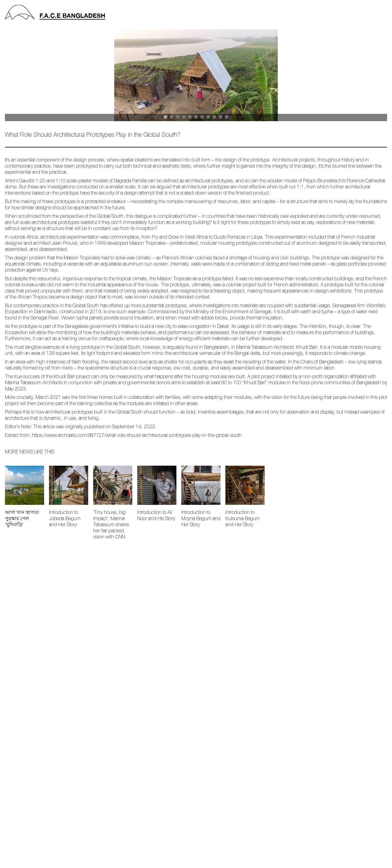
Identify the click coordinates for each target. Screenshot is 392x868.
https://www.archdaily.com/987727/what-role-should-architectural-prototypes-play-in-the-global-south (137, 436)
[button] (165, 117)
